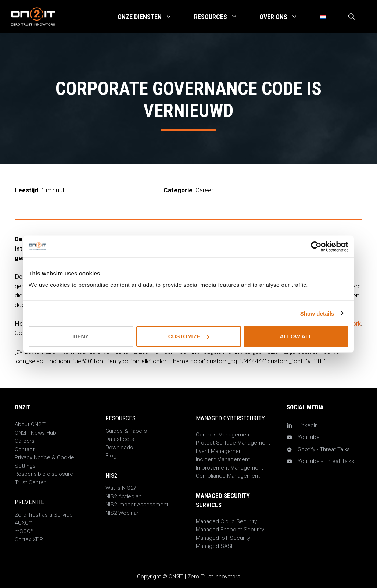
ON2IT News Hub (35, 433)
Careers (25, 441)
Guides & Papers (126, 431)
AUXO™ (23, 523)
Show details (317, 313)
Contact (25, 449)
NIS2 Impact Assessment (137, 505)
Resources (221, 17)
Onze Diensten (150, 17)
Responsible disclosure (44, 474)
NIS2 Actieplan (123, 496)
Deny (81, 336)
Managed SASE (215, 546)
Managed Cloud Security (226, 521)
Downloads (119, 448)
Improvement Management (229, 468)
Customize (189, 336)
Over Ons (284, 17)
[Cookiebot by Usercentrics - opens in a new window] (316, 246)
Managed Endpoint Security (230, 530)
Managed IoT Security (223, 538)
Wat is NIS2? (121, 488)
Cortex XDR (29, 539)
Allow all (296, 336)
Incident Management (223, 459)
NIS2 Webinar (122, 513)
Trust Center (30, 482)
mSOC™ (24, 531)
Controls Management (223, 435)
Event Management (220, 451)
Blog (111, 456)
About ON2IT (30, 424)
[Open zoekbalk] (352, 17)
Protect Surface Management (233, 443)
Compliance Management (228, 476)
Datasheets (120, 439)
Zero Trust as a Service (44, 515)
